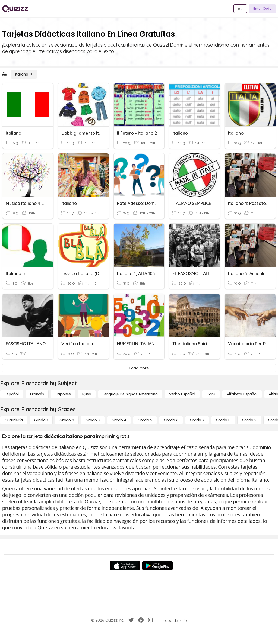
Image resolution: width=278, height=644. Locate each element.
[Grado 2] (67, 420)
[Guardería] (14, 420)
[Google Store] (157, 566)
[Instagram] (150, 620)
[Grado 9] (249, 420)
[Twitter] (131, 620)
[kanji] (211, 394)
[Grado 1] (41, 420)
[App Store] (125, 566)
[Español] (12, 394)
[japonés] (63, 394)
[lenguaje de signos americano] (130, 394)
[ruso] (87, 394)
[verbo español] (182, 394)
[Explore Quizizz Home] (15, 9)
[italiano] (24, 74)
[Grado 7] (197, 420)
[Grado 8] (223, 420)
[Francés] (37, 394)
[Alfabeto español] (242, 394)
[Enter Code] (262, 9)
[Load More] (139, 368)
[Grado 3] (93, 420)
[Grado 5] (145, 420)
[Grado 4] (119, 420)
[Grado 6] (171, 420)
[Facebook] (141, 620)
